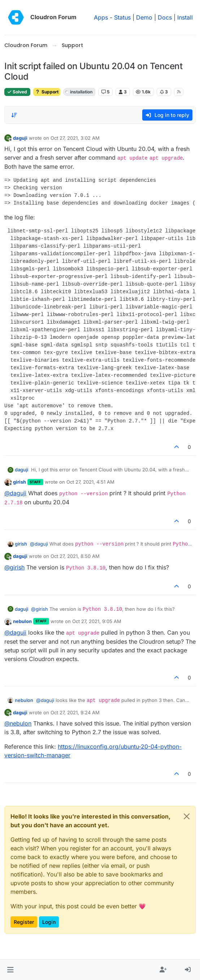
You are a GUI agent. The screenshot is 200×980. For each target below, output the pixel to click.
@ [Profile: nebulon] (18, 723)
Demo (144, 17)
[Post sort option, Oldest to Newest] (14, 115)
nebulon (22, 621)
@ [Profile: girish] (14, 567)
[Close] (187, 816)
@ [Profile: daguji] (15, 493)
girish (19, 482)
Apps (101, 17)
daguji (20, 138)
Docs (165, 17)
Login (49, 922)
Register (24, 922)
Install (185, 17)
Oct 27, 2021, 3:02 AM (75, 138)
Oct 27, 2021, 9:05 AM (97, 621)
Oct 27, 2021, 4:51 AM (90, 482)
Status (122, 17)
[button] (10, 970)
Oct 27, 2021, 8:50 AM (75, 556)
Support (47, 92)
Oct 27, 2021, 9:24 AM (75, 712)
